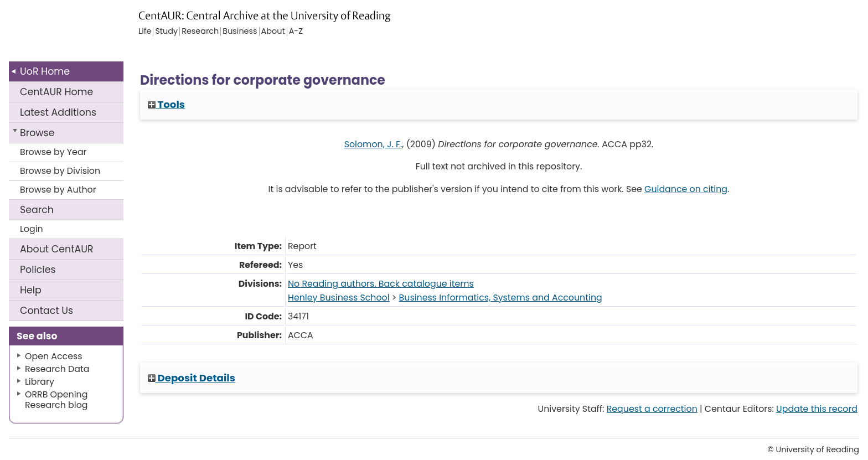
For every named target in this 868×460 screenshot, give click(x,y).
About (57, 249)
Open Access (54, 356)
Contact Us (46, 311)
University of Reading (96, 32)
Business (240, 32)
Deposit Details (192, 378)
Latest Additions (58, 112)
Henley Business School (339, 298)
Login (32, 229)
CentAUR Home (56, 92)
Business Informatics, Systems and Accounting (501, 298)
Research (200, 32)
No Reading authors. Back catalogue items (381, 284)
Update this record (817, 409)
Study (166, 32)
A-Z (296, 32)
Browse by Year (53, 152)
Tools (166, 104)
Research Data (57, 369)
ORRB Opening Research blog (56, 400)
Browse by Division (60, 171)
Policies (38, 270)
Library (40, 382)
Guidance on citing (686, 189)
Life (145, 32)
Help (31, 290)
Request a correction (652, 409)
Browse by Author (58, 190)
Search (37, 210)
